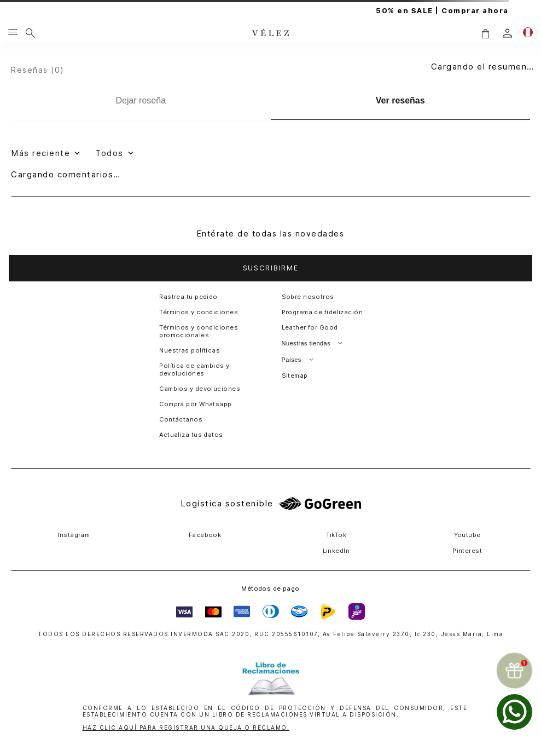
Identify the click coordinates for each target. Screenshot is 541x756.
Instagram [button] (74, 535)
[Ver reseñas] (401, 101)
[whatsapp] (514, 712)
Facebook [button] (205, 535)
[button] (485, 33)
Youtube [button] (467, 535)
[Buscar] (30, 33)
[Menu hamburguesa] (13, 33)
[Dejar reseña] (141, 101)
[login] (507, 33)
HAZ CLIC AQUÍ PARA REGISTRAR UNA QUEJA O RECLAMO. (186, 728)
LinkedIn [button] (336, 551)
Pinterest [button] (467, 551)
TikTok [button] (336, 535)
